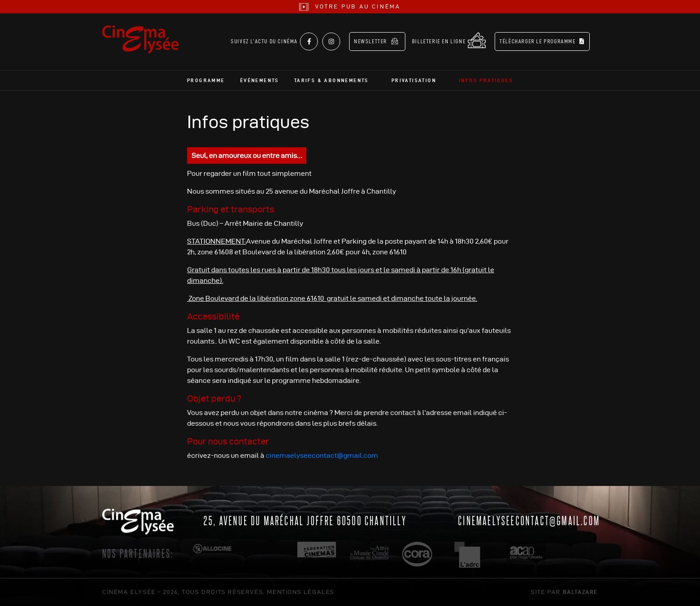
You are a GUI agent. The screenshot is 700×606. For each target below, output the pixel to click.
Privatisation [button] (414, 80)
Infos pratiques (486, 80)
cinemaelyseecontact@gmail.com (322, 455)
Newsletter (376, 41)
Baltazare (580, 592)
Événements (260, 80)
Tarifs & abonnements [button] (331, 80)
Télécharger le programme (542, 41)
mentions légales (301, 592)
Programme (206, 80)
